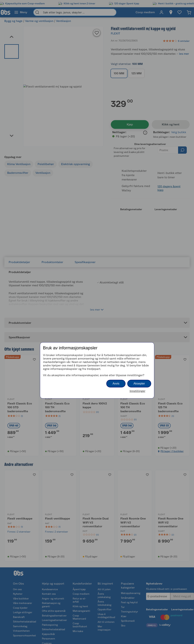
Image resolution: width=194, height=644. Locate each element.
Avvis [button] (116, 384)
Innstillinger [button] (137, 391)
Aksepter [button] (139, 384)
